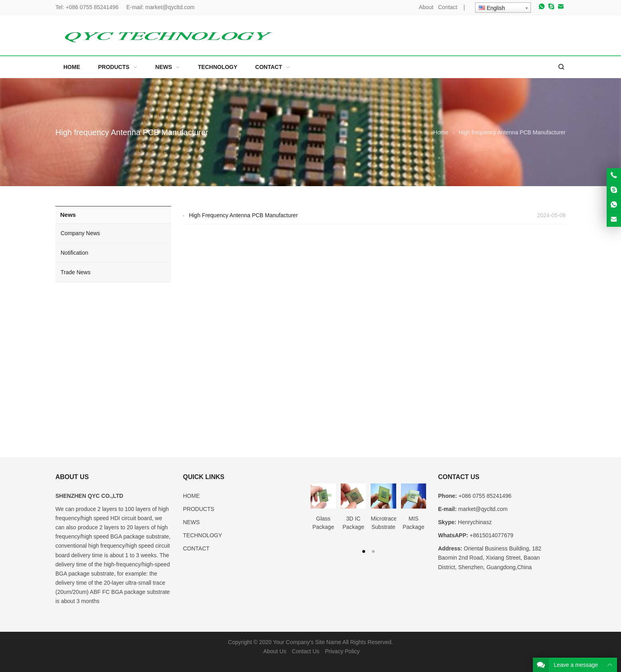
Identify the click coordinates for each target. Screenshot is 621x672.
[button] (364, 551)
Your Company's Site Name (307, 642)
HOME (191, 496)
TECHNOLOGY (202, 535)
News (68, 215)
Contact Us (306, 651)
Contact (448, 7)
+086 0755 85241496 (93, 7)
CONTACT (196, 548)
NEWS (191, 522)
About (426, 7)
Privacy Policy (342, 651)
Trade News (76, 272)
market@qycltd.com (170, 7)
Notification (74, 253)
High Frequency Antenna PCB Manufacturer (243, 215)
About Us (275, 651)
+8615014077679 (491, 535)
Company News (80, 233)
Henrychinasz (475, 522)
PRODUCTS (199, 509)
